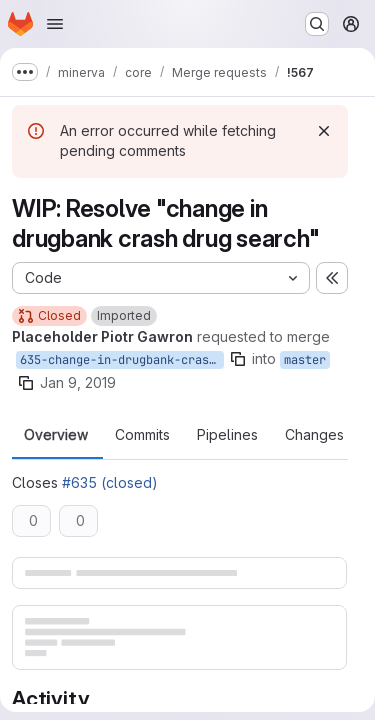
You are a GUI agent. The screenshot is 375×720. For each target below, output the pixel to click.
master (305, 360)
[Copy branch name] (238, 359)
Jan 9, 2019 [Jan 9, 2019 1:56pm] (78, 382)
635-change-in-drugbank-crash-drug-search (122, 360)
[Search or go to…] (317, 24)
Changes (314, 435)
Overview (56, 435)
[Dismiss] (324, 131)
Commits (142, 435)
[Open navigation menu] (55, 24)
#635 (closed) (110, 482)
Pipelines (227, 435)
